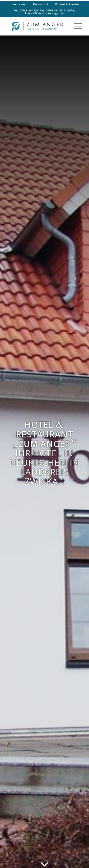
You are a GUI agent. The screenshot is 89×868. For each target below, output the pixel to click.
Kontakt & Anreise (67, 4)
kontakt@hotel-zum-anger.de (44, 13)
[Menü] (76, 26)
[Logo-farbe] (37, 26)
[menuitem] (20, 4)
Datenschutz (41, 4)
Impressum (20, 4)
